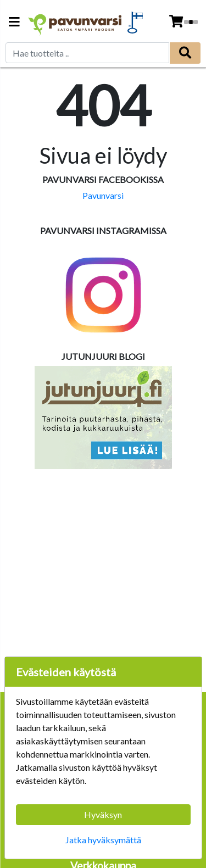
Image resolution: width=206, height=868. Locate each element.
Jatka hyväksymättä (103, 840)
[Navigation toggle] (14, 23)
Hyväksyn (103, 814)
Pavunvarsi (103, 195)
